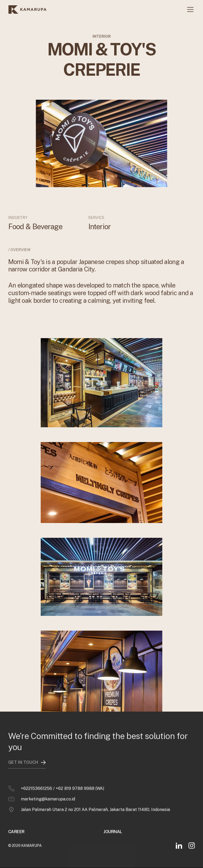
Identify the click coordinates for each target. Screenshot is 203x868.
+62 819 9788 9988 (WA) (80, 779)
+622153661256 (36, 779)
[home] (27, 9)
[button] (189, 9)
